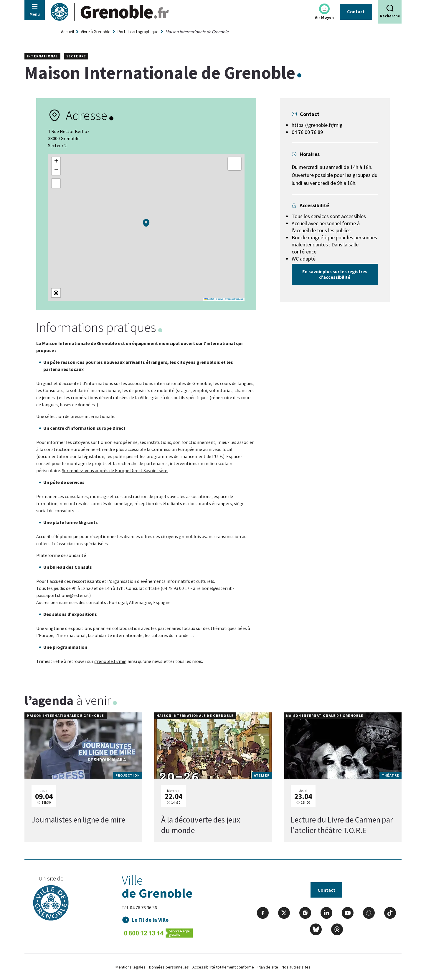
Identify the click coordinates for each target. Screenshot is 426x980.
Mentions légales (131, 967)
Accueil (67, 32)
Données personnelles (169, 967)
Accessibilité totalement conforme (223, 967)
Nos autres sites (296, 967)
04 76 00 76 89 (307, 132)
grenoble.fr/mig (110, 661)
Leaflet (209, 299)
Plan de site (268, 967)
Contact (356, 11)
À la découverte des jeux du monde (201, 825)
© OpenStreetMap (234, 299)
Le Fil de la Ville (150, 920)
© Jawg (219, 299)
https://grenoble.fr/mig (317, 125)
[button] (146, 223)
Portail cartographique (138, 32)
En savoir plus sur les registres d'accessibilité (335, 274)
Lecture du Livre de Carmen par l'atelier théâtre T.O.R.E (342, 825)
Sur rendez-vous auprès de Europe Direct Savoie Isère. (115, 470)
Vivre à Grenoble (96, 32)
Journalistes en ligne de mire (78, 820)
